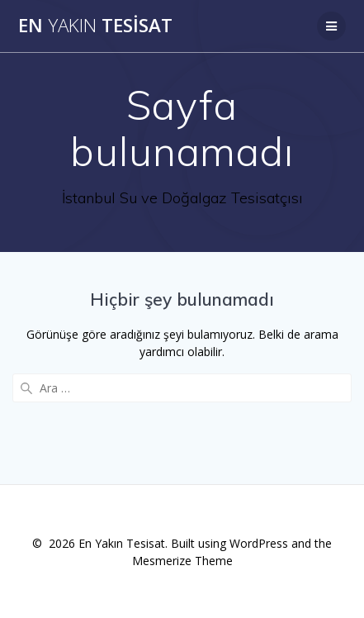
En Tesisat (95, 26)
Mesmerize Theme (182, 561)
